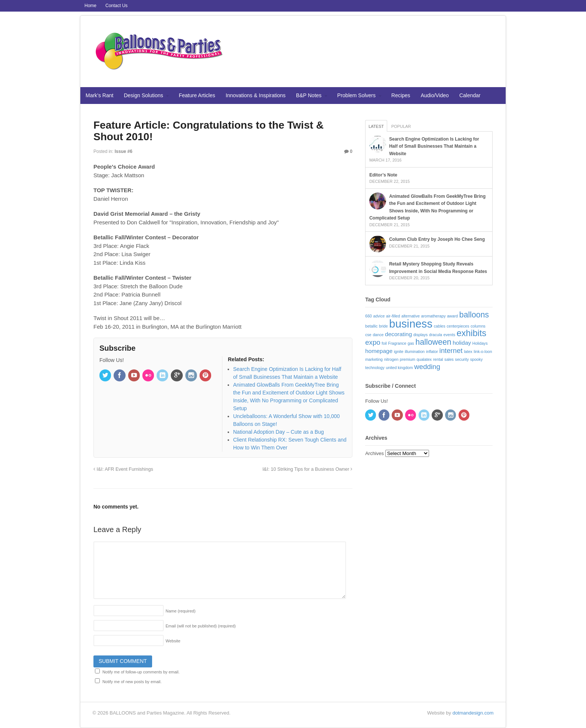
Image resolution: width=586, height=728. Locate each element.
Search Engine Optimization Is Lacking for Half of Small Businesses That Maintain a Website (434, 146)
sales (449, 359)
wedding (427, 367)
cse (368, 335)
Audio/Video (435, 95)
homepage (379, 351)
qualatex (424, 359)
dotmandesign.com (473, 713)
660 (368, 316)
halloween (434, 342)
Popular (401, 126)
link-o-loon (483, 351)
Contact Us (116, 6)
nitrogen (391, 359)
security (462, 359)
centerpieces (458, 326)
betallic (371, 326)
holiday (462, 343)
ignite (399, 351)
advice (379, 316)
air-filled (393, 316)
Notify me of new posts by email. (132, 682)
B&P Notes (309, 95)
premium (408, 359)
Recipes (401, 95)
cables (440, 326)
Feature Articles (197, 95)
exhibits (472, 333)
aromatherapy (434, 316)
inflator (432, 351)
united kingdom (399, 368)
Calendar (470, 95)
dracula (436, 335)
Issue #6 (124, 151)
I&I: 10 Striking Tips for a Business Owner (307, 469)
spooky (476, 359)
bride (383, 326)
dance (378, 335)
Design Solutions (143, 95)
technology (375, 368)
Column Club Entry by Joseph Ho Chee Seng (437, 239)
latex (468, 351)
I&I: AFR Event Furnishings (123, 469)
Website (173, 641)
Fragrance (397, 343)
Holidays (480, 343)
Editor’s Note (383, 175)
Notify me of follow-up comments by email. (141, 672)
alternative (411, 316)
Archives (374, 453)
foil (384, 343)
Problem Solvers (356, 95)
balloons (474, 315)
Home (90, 6)
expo (373, 342)
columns (478, 326)
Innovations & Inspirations (256, 95)
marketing (374, 359)
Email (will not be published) (201, 626)
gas (411, 343)
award (452, 316)
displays (421, 335)
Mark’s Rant (99, 95)
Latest (376, 126)
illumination (415, 351)
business (411, 324)
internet (451, 351)
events (449, 335)
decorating (398, 334)
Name (181, 611)
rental (438, 359)
